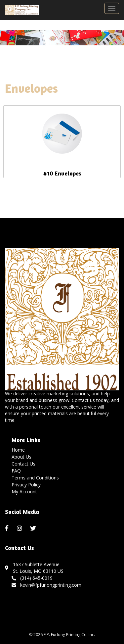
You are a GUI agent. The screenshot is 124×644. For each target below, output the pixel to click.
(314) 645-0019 (32, 578)
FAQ (16, 471)
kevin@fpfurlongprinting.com (46, 585)
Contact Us (23, 464)
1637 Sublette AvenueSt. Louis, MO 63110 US (38, 568)
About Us (21, 457)
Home (18, 450)
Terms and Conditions (35, 478)
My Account (24, 492)
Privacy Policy (26, 485)
